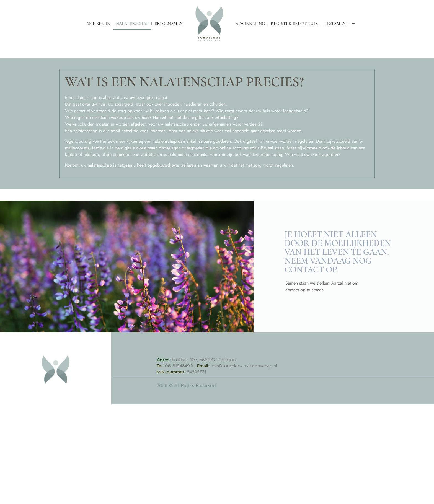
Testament (340, 24)
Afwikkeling (250, 24)
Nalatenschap (132, 24)
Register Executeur (294, 24)
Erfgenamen (169, 24)
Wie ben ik (99, 24)
